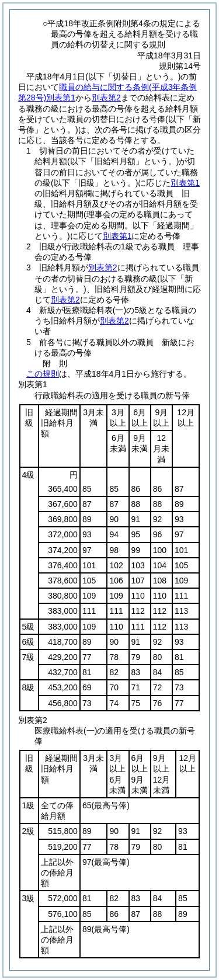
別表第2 (106, 98)
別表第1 (185, 183)
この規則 (43, 374)
